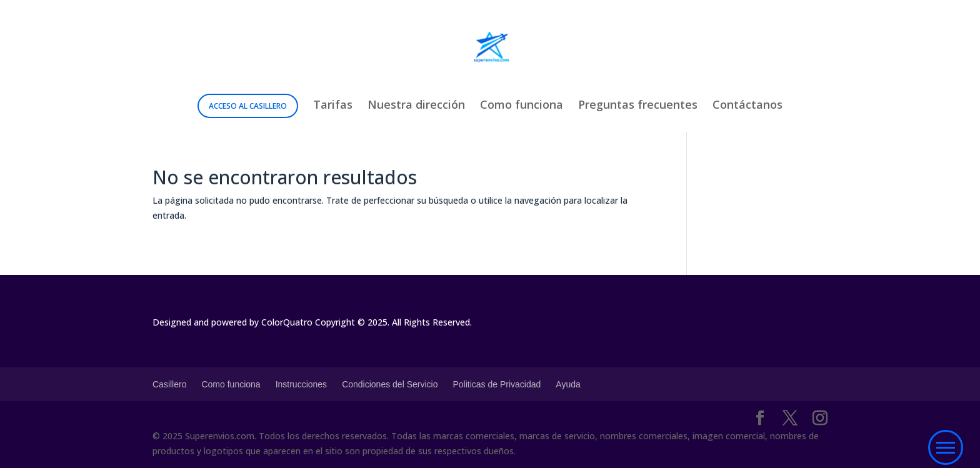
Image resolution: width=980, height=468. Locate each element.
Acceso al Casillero (248, 106)
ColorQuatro (287, 322)
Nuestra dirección (416, 106)
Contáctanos (747, 106)
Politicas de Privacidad (497, 384)
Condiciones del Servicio (390, 384)
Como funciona (522, 106)
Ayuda (568, 384)
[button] (946, 448)
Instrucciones (301, 384)
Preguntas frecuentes (638, 106)
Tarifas (333, 106)
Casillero (169, 384)
